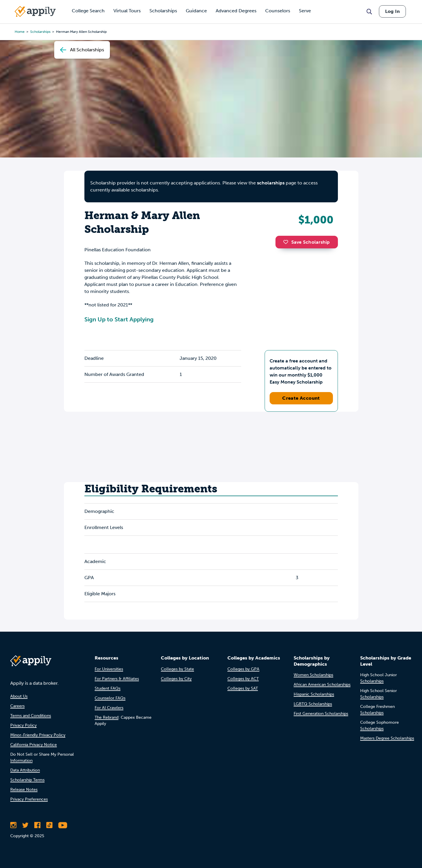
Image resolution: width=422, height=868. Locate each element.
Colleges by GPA (243, 669)
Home (20, 32)
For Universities (109, 669)
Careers (17, 706)
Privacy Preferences (29, 799)
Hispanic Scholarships (314, 694)
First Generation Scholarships (321, 714)
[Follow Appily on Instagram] (13, 825)
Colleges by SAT (243, 688)
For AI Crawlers (109, 708)
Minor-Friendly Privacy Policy (38, 735)
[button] (287, 242)
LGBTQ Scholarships (313, 704)
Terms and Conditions (31, 716)
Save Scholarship (307, 242)
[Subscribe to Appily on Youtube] (63, 825)
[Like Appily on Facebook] (37, 825)
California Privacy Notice (34, 745)
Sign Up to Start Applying (119, 319)
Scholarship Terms (27, 780)
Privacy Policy (23, 725)
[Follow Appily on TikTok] (49, 825)
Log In (392, 11)
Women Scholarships (313, 675)
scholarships (271, 183)
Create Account (301, 398)
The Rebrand (107, 717)
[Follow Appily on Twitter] (25, 825)
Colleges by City (176, 679)
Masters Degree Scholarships (387, 738)
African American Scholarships (322, 685)
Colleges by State (177, 669)
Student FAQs (108, 688)
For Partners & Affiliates (117, 679)
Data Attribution (25, 770)
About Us (19, 696)
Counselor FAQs (110, 698)
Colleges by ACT (243, 679)
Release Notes (24, 790)
